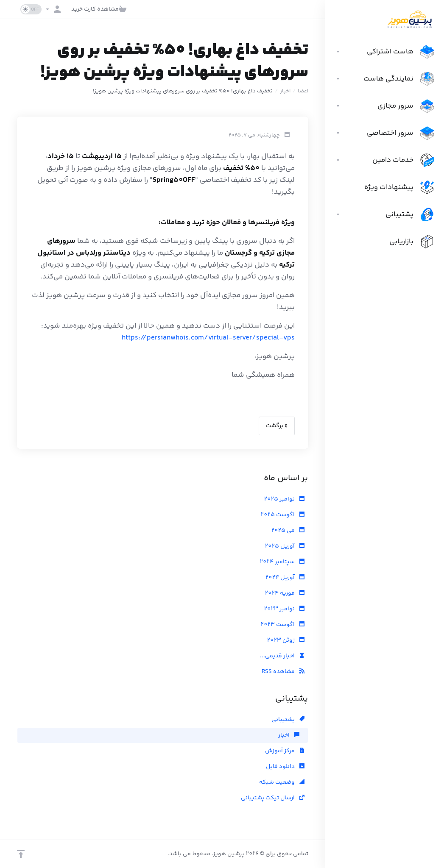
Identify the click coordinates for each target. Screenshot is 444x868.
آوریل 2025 (285, 546)
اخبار (285, 91)
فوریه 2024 (285, 593)
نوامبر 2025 (284, 499)
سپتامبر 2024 (282, 562)
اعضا (303, 91)
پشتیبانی (288, 720)
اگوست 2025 (283, 515)
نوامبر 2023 (284, 609)
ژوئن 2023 (286, 640)
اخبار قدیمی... (282, 656)
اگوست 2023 (283, 625)
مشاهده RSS (283, 672)
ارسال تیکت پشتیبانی (273, 798)
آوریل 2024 (285, 578)
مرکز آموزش (285, 751)
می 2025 (288, 531)
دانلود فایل (285, 767)
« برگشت (277, 426)
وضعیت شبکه (282, 782)
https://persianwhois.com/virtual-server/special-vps (208, 338)
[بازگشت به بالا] (21, 854)
